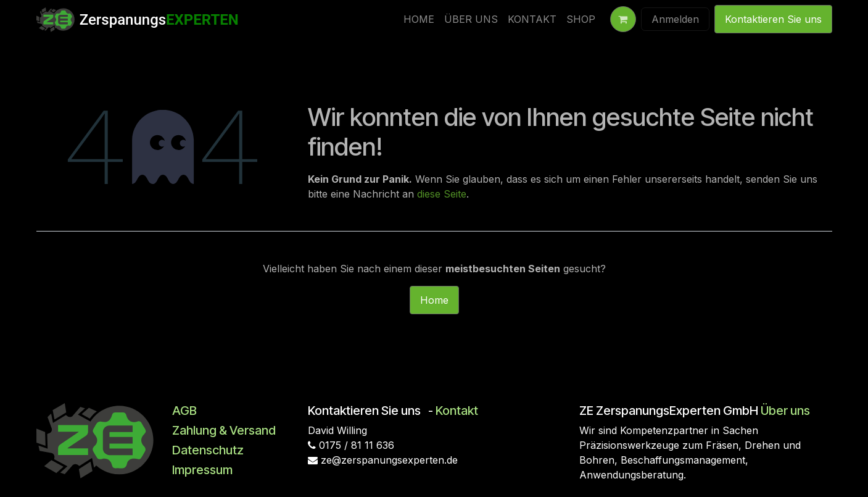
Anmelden (675, 19)
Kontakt (457, 411)
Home (434, 300)
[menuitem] (419, 19)
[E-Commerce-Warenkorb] (623, 19)
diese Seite (442, 194)
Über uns (785, 411)
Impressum (202, 470)
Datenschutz (208, 450)
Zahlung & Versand (224, 430)
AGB (184, 411)
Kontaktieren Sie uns (773, 19)
